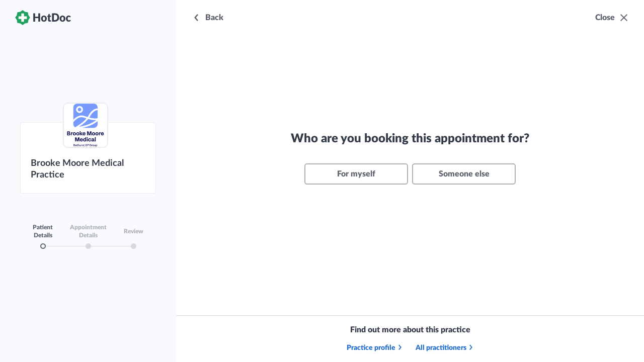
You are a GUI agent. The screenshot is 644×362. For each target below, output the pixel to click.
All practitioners (445, 348)
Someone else (464, 174)
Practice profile (375, 348)
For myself (356, 174)
